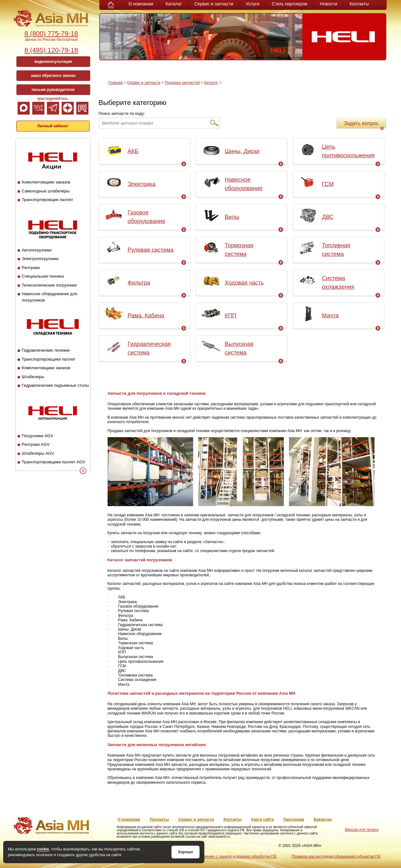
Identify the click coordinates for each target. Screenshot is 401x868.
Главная (116, 83)
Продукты (159, 819)
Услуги (252, 4)
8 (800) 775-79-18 (51, 33)
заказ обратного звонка (53, 76)
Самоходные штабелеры (46, 191)
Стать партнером (289, 4)
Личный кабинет (53, 126)
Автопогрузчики (37, 250)
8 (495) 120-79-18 (51, 50)
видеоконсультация (53, 62)
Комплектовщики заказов (46, 182)
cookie (43, 849)
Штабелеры (33, 377)
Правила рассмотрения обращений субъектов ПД (336, 857)
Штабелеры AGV (38, 453)
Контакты (359, 4)
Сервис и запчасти (214, 4)
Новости (329, 4)
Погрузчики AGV (37, 436)
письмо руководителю (53, 90)
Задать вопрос (364, 125)
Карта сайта (263, 819)
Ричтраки (31, 268)
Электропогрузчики (40, 259)
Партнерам (294, 819)
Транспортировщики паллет (49, 359)
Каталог (174, 4)
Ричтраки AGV (36, 444)
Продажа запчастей (182, 83)
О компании (141, 4)
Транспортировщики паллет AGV (53, 462)
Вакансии (323, 819)
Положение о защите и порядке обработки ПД (235, 857)
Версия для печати (362, 830)
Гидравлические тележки (46, 350)
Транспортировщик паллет (47, 200)
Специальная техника (43, 276)
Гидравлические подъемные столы (55, 385)
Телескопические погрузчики (49, 285)
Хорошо (185, 852)
